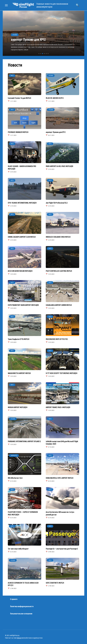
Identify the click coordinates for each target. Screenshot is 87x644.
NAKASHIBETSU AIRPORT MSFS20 (19, 373)
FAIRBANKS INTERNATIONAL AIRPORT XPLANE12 (24, 441)
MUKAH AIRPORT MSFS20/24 (18, 407)
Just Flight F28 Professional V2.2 (57, 203)
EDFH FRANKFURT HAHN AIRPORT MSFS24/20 (23, 305)
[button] (39, 54)
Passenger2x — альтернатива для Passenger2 (62, 548)
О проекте (14, 598)
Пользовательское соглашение (21, 613)
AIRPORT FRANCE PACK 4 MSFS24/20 (58, 407)
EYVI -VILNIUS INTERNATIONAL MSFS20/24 (22, 203)
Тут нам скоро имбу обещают (18, 548)
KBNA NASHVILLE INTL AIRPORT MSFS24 (59, 477)
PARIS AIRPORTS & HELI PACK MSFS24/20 (59, 166)
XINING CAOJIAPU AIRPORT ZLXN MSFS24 (22, 237)
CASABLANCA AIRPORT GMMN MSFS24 (59, 305)
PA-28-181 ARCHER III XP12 (55, 98)
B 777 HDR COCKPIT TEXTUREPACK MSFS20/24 (61, 373)
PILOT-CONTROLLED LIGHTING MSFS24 (59, 271)
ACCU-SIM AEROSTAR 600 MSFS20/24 (20, 271)
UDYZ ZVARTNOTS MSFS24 (55, 582)
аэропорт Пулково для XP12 (56, 132)
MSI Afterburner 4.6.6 (15, 477)
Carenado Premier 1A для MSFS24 (19, 98)
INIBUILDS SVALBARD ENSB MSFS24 (58, 237)
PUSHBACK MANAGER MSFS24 (18, 132)
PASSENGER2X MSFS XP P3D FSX (57, 339)
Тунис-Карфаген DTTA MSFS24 (18, 339)
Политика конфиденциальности (22, 606)
